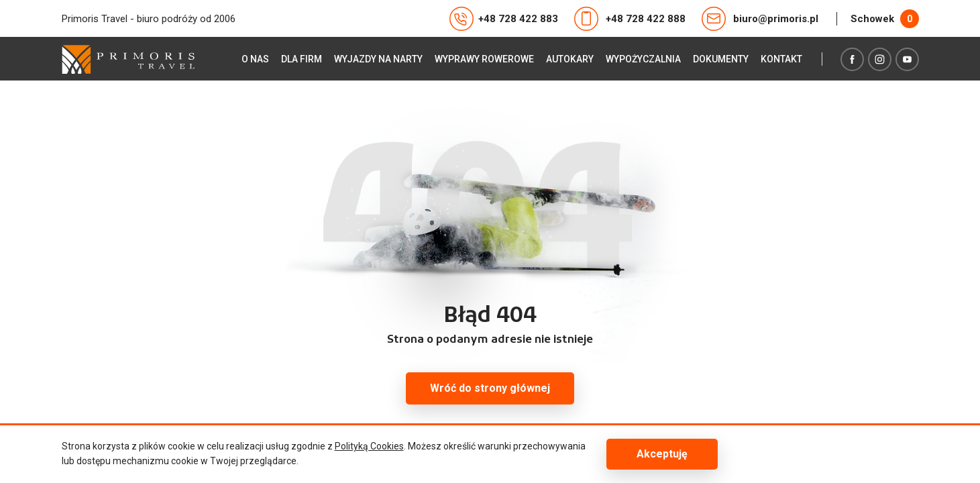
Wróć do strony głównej (490, 388)
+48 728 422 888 (630, 19)
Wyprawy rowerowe (484, 59)
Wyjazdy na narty (378, 59)
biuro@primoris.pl (760, 19)
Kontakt (781, 59)
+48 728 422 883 (504, 19)
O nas (255, 59)
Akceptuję (662, 454)
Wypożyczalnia (643, 59)
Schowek (885, 19)
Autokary (570, 59)
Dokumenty (721, 59)
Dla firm (302, 59)
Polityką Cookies (369, 446)
